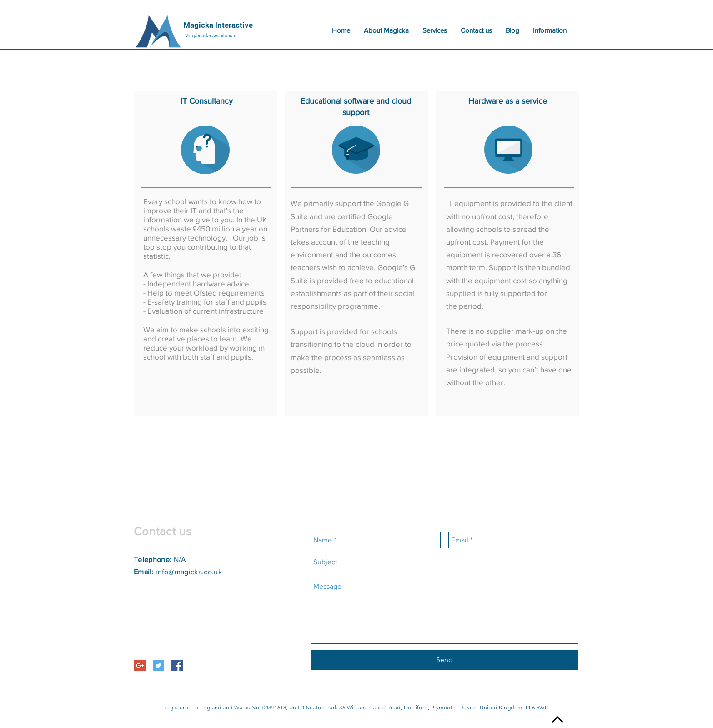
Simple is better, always (210, 35)
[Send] (444, 660)
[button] (550, 30)
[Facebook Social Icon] (177, 665)
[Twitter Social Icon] (158, 665)
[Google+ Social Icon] (140, 665)
